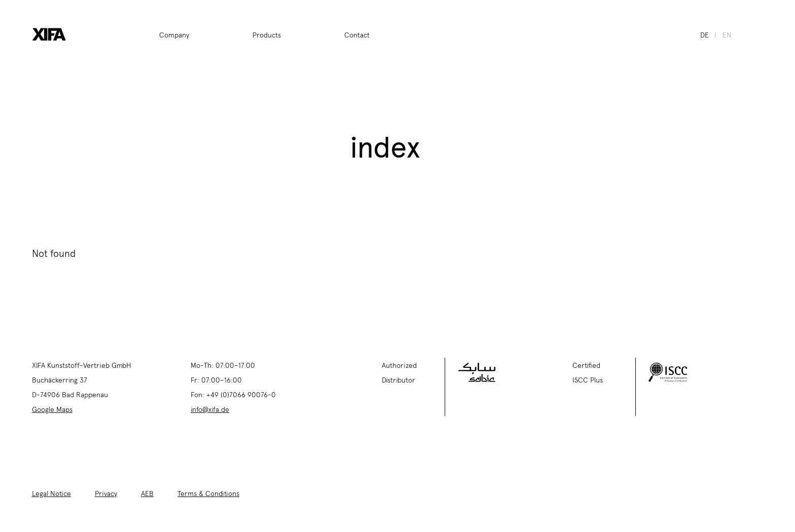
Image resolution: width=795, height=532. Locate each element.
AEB (147, 493)
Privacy (106, 493)
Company (174, 34)
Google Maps (52, 409)
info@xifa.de (210, 409)
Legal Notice (51, 493)
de (704, 34)
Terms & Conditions (208, 493)
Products (267, 34)
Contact (357, 34)
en (727, 34)
